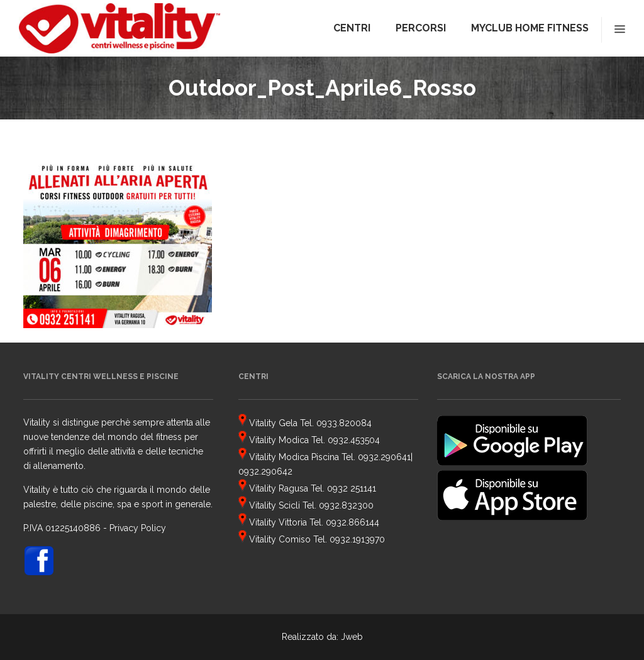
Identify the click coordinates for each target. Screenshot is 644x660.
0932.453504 (354, 440)
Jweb (352, 637)
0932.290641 (384, 457)
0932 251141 (352, 488)
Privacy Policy (138, 528)
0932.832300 (346, 505)
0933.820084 (344, 423)
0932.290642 (265, 471)
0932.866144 (353, 522)
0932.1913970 (357, 539)
